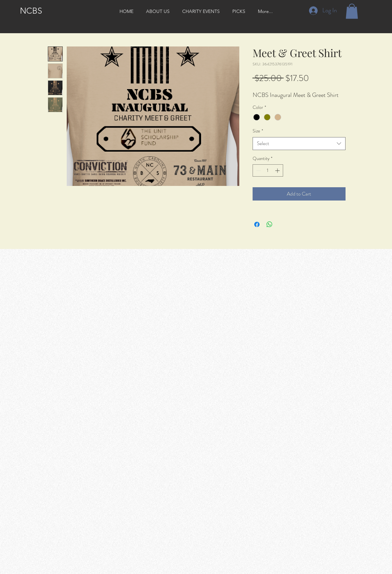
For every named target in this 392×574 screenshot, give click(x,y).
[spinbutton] (268, 170)
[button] (352, 11)
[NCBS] (31, 11)
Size (258, 131)
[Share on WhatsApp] (270, 224)
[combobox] (299, 144)
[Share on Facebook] (257, 224)
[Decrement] (258, 170)
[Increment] (278, 170)
